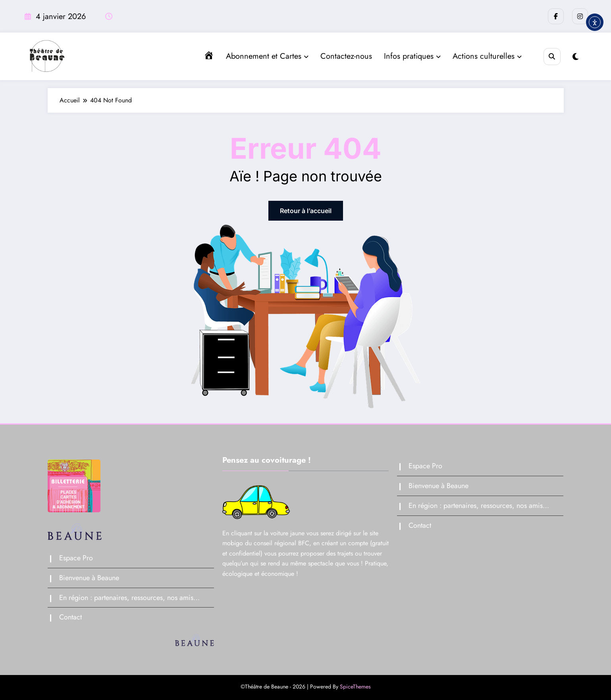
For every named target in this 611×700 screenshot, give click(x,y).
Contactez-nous (346, 56)
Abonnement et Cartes (267, 56)
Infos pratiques (412, 56)
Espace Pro (76, 558)
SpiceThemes (355, 687)
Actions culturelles (487, 56)
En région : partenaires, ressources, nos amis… (129, 598)
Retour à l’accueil (306, 211)
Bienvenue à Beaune (89, 578)
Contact (70, 617)
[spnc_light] (575, 57)
